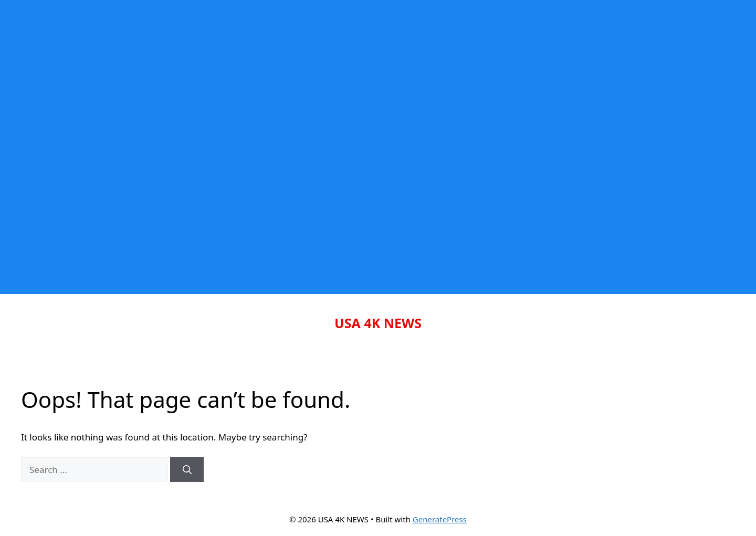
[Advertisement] (315, 73)
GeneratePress (440, 519)
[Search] (187, 470)
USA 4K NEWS (378, 323)
